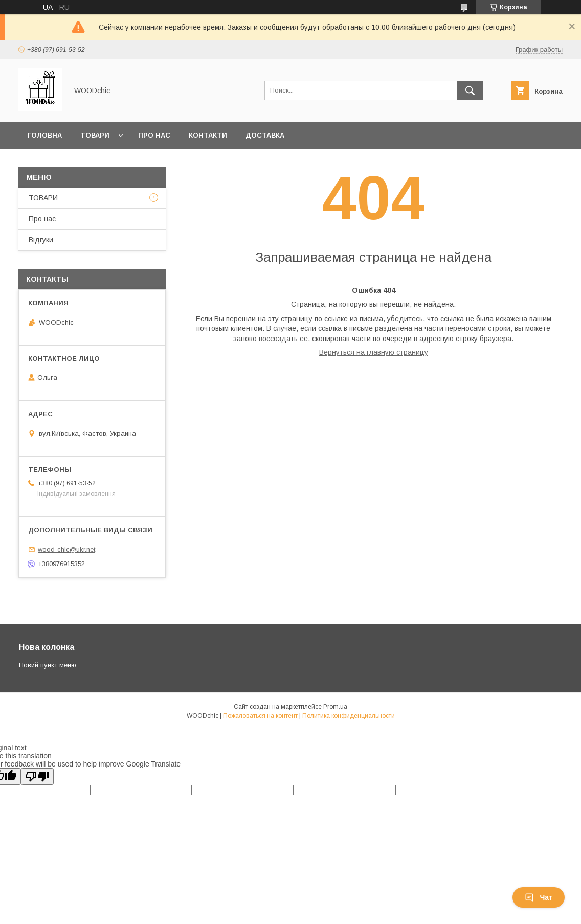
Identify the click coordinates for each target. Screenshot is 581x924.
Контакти (208, 135)
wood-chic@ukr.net (66, 549)
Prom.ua (335, 707)
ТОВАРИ (43, 198)
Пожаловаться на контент (260, 716)
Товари (95, 135)
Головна (45, 135)
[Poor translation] (37, 776)
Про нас (154, 135)
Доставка (265, 135)
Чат (539, 897)
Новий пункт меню (48, 665)
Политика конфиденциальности (349, 716)
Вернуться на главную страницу (374, 352)
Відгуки (41, 240)
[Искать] (470, 91)
